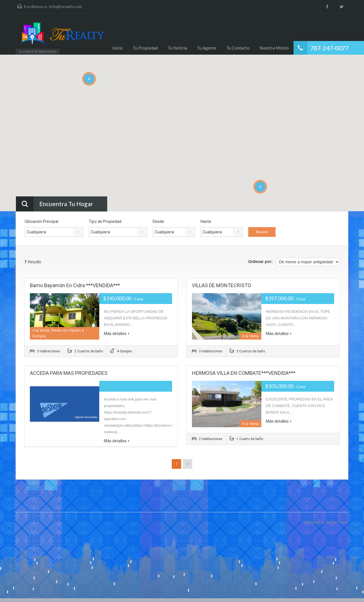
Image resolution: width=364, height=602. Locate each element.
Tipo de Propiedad (105, 221)
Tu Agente (207, 48)
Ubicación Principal (42, 221)
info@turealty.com (66, 6)
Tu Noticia (177, 48)
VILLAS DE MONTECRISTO (222, 285)
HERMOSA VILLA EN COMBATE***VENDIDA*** (244, 373)
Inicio (118, 48)
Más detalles (117, 334)
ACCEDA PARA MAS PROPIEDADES (69, 373)
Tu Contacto (238, 48)
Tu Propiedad (145, 48)
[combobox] (54, 232)
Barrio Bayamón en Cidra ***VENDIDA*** (75, 285)
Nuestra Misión (274, 48)
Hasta (206, 221)
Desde (158, 221)
